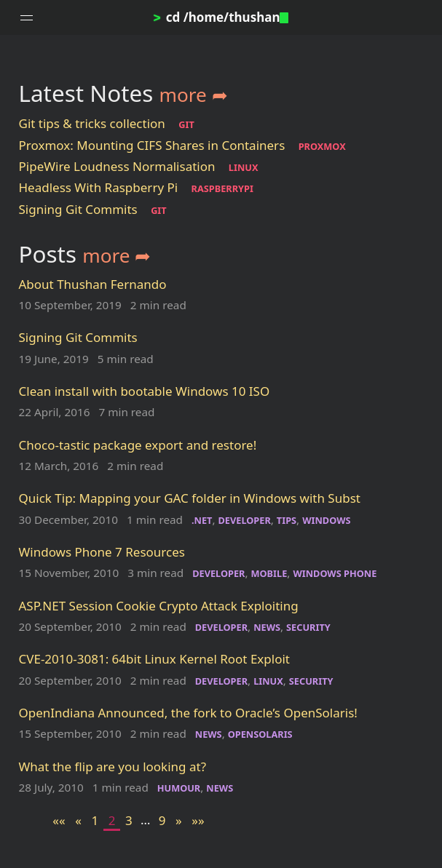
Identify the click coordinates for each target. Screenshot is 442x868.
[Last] (198, 820)
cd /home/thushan (221, 17)
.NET (202, 520)
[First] (59, 820)
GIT (186, 124)
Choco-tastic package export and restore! (138, 445)
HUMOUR (179, 788)
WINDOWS (326, 520)
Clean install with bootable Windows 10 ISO (145, 391)
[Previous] (78, 820)
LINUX (244, 167)
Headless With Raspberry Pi (99, 187)
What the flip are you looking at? (113, 767)
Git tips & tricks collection (92, 123)
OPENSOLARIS (260, 734)
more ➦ (194, 95)
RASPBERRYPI (222, 188)
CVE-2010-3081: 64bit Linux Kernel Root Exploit (155, 659)
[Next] (178, 820)
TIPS (287, 520)
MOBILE (269, 573)
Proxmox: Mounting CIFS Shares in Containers (152, 145)
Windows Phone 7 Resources (102, 552)
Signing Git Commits (78, 209)
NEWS (267, 627)
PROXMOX (322, 146)
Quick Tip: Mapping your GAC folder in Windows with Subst (190, 498)
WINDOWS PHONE (335, 573)
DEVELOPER (244, 520)
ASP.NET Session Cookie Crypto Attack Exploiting (159, 606)
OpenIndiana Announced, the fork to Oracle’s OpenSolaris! (188, 713)
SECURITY (308, 627)
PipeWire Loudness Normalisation (117, 166)
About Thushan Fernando (93, 284)
